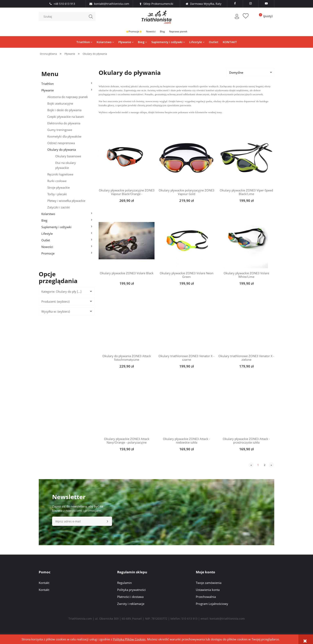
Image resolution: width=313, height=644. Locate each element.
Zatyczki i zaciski (59, 208)
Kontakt (44, 584)
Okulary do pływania (62, 150)
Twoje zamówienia (209, 584)
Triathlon (48, 84)
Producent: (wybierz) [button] (55, 302)
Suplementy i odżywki (56, 228)
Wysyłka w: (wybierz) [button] (56, 312)
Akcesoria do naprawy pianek (68, 98)
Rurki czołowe (57, 182)
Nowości (148, 32)
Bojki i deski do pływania (64, 111)
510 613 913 (189, 619)
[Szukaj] (91, 18)
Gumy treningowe (60, 131)
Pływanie (48, 91)
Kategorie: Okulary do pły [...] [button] (61, 292)
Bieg (44, 221)
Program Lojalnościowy (212, 604)
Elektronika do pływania (64, 124)
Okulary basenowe (68, 157)
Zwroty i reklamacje (131, 604)
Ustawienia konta (208, 590)
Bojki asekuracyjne (60, 104)
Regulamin (124, 584)
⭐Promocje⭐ (124, 32)
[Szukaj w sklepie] (68, 18)
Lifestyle (47, 234)
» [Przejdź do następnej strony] (271, 466)
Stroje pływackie (58, 188)
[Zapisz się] (107, 522)
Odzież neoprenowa (61, 144)
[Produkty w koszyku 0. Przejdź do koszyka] (264, 18)
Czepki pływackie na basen (66, 117)
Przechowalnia (206, 597)
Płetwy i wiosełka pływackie (66, 201)
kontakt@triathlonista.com (227, 619)
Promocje (48, 254)
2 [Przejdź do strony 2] (265, 466)
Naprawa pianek (188, 32)
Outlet (46, 241)
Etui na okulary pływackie (66, 166)
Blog (165, 32)
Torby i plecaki (57, 195)
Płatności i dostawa (130, 597)
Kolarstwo (48, 215)
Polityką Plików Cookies (129, 639)
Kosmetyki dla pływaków (64, 137)
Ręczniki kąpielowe (60, 175)
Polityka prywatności (131, 590)
